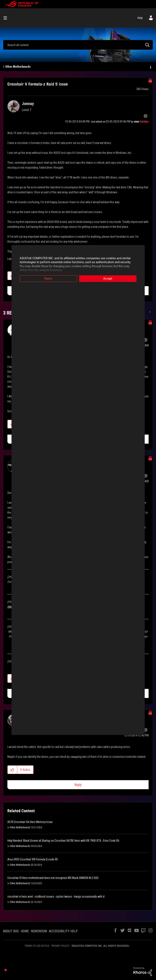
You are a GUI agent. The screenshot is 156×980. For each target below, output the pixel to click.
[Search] (78, 45)
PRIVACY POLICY (60, 946)
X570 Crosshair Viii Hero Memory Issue (30, 822)
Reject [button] (48, 279)
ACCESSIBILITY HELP (63, 931)
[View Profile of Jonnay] (28, 104)
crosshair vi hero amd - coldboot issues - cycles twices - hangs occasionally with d (56, 897)
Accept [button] (108, 279)
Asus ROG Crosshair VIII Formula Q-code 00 (33, 859)
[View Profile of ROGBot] (144, 122)
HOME (25, 931)
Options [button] (150, 67)
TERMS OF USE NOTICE (37, 946)
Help (140, 18)
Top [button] (6, 970)
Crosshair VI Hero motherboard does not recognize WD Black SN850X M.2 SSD (53, 878)
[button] (12, 770)
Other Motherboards (18, 67)
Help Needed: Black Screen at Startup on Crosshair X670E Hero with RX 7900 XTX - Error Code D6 (63, 841)
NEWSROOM (39, 931)
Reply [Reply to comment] (78, 785)
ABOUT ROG (11, 931)
